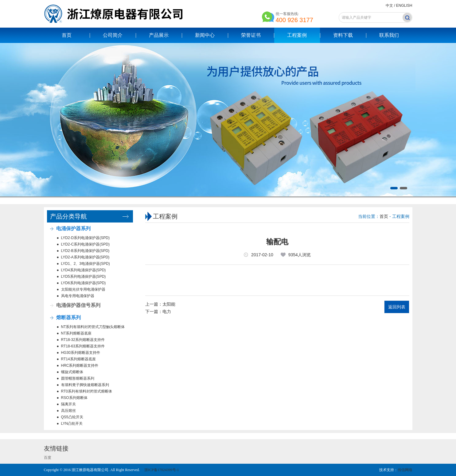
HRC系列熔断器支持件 (80, 366)
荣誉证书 (251, 35)
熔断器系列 (68, 317)
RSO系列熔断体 (74, 398)
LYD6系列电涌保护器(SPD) (84, 283)
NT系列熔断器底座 (76, 333)
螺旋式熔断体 (72, 372)
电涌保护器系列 (73, 228)
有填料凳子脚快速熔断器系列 (85, 385)
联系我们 (389, 35)
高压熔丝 (68, 411)
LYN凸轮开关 (72, 424)
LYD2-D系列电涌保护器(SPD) (85, 238)
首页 (67, 35)
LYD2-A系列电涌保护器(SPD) (85, 257)
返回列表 (397, 307)
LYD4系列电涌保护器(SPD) (84, 270)
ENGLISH (404, 6)
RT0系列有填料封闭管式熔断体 (87, 391)
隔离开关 (68, 404)
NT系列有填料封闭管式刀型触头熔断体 (93, 327)
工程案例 (297, 35)
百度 (48, 458)
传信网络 (405, 470)
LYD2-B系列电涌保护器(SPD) (85, 251)
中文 (389, 6)
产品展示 (159, 35)
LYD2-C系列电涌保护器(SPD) (85, 244)
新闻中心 (205, 35)
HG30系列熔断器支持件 (81, 353)
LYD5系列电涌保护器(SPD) (84, 277)
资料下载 (343, 35)
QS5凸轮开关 (72, 417)
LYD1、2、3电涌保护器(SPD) (86, 264)
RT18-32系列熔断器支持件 (83, 340)
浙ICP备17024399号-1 (161, 470)
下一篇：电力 (158, 312)
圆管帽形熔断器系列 (78, 378)
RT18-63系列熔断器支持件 (83, 346)
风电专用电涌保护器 (78, 296)
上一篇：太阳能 (160, 304)
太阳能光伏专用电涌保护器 (83, 289)
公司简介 (113, 35)
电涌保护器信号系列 (78, 305)
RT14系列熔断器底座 (78, 359)
